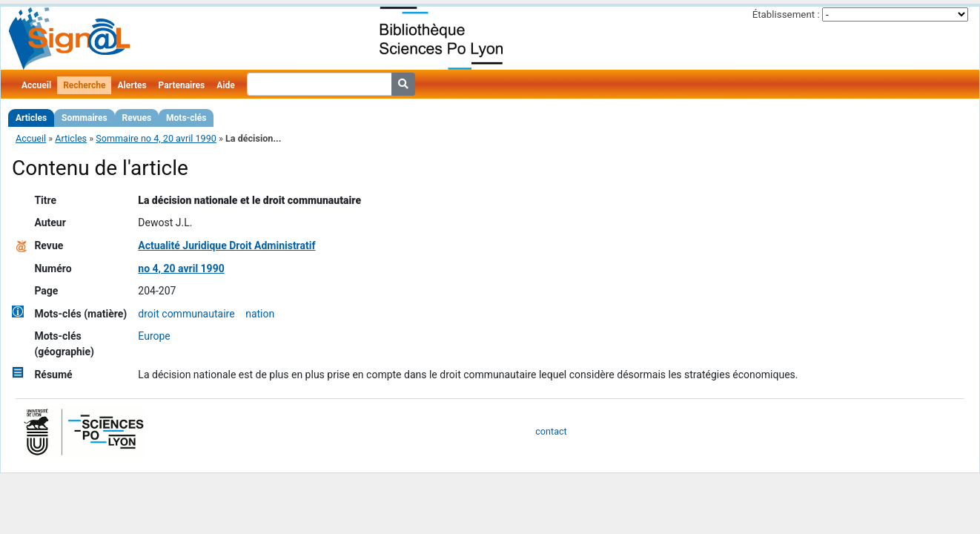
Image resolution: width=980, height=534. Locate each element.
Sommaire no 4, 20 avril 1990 (156, 138)
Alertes (132, 85)
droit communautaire (186, 314)
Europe (154, 336)
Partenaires (182, 85)
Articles (31, 118)
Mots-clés (186, 118)
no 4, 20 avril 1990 (181, 268)
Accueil (36, 85)
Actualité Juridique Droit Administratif (226, 245)
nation (260, 314)
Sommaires (84, 118)
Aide (225, 85)
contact (551, 431)
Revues (137, 118)
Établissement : (786, 14)
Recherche (84, 85)
